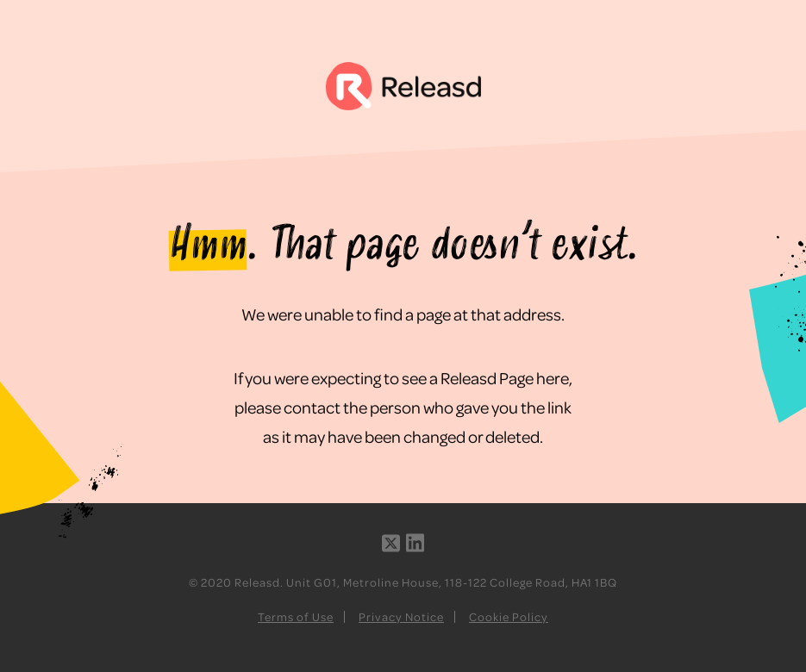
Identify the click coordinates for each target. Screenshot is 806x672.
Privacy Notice (401, 616)
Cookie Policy (509, 616)
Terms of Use (296, 616)
